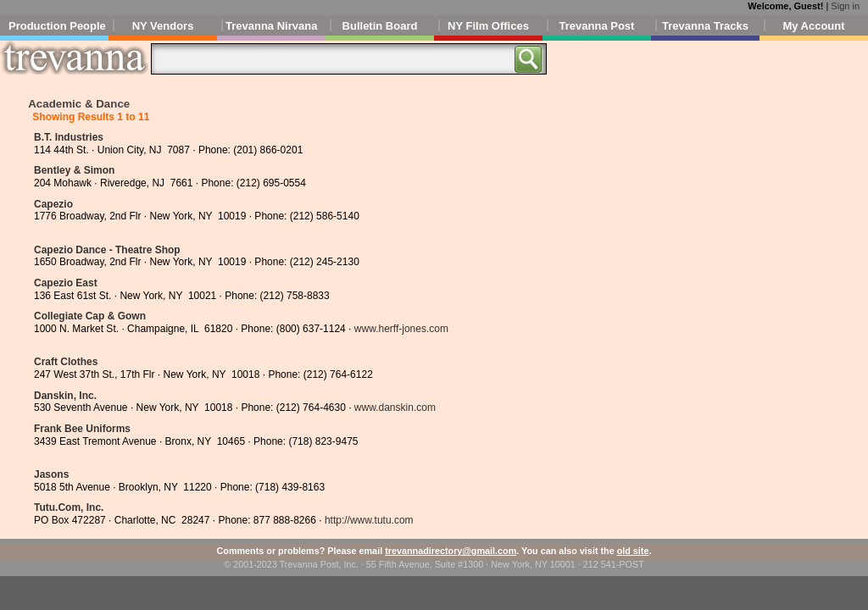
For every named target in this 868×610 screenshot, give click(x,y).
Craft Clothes (66, 362)
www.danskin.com (395, 408)
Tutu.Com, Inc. (69, 507)
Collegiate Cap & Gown (90, 316)
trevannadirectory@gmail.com (451, 551)
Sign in (845, 6)
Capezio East (66, 283)
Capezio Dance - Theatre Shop (107, 250)
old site (633, 551)
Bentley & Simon (74, 170)
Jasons (51, 474)
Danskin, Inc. (65, 396)
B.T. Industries (69, 137)
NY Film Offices (488, 26)
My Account (813, 26)
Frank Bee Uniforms (82, 429)
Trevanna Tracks (705, 26)
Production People (57, 26)
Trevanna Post (597, 26)
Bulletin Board (380, 26)
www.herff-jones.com (401, 329)
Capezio (53, 204)
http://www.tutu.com (369, 520)
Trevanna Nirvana (271, 26)
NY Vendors (163, 26)
